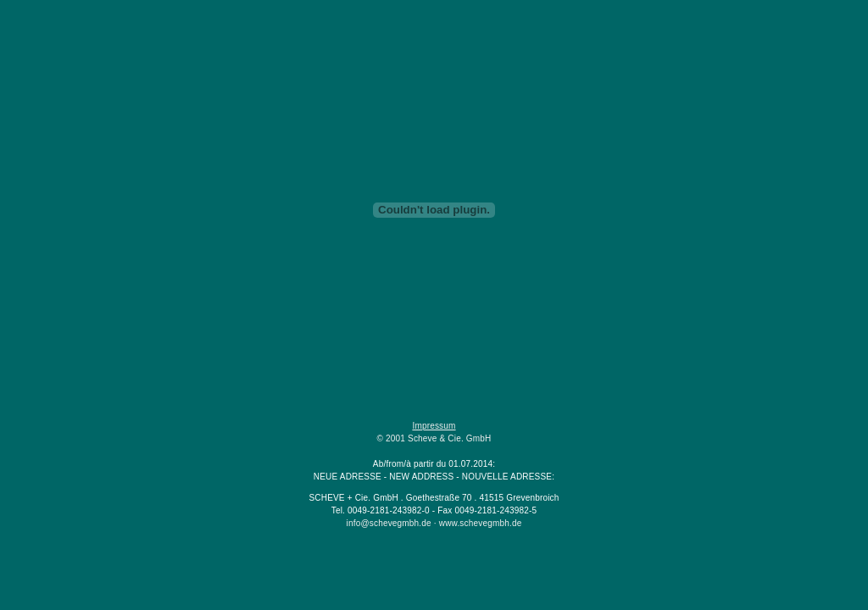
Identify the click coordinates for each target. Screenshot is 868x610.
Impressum (434, 426)
